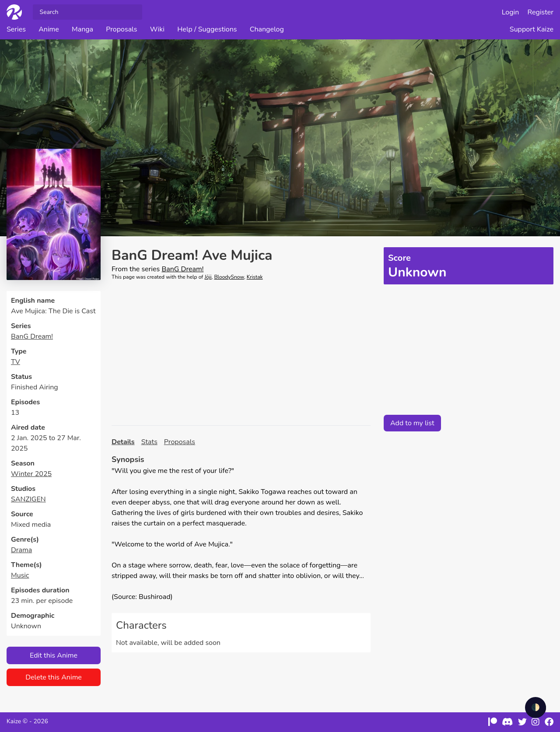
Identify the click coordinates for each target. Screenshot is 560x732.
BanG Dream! (32, 336)
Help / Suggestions (207, 29)
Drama (21, 550)
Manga (82, 29)
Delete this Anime (54, 677)
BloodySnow (229, 277)
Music (20, 575)
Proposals (121, 29)
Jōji (208, 277)
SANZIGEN (28, 499)
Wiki (157, 29)
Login (511, 12)
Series (16, 29)
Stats (149, 442)
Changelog (267, 29)
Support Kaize (532, 29)
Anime (49, 29)
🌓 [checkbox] (535, 707)
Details (123, 442)
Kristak (255, 277)
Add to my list (412, 423)
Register (541, 12)
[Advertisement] (241, 353)
